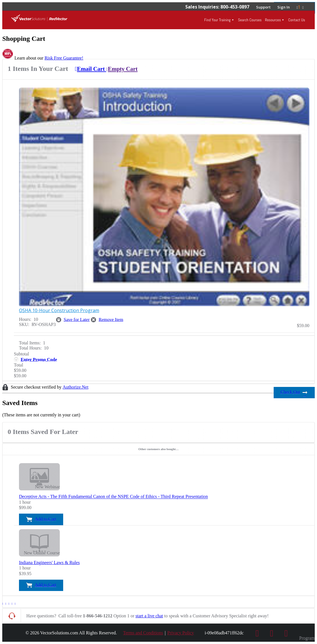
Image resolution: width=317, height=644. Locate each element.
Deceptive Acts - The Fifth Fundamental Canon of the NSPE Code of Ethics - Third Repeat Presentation (113, 497)
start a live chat (149, 616)
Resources (273, 20)
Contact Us (297, 20)
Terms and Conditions (143, 633)
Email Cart (91, 69)
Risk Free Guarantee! (64, 58)
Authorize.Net (75, 387)
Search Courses (250, 20)
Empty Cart (122, 69)
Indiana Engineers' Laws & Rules (49, 563)
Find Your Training (217, 20)
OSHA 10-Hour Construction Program (59, 310)
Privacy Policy (181, 633)
